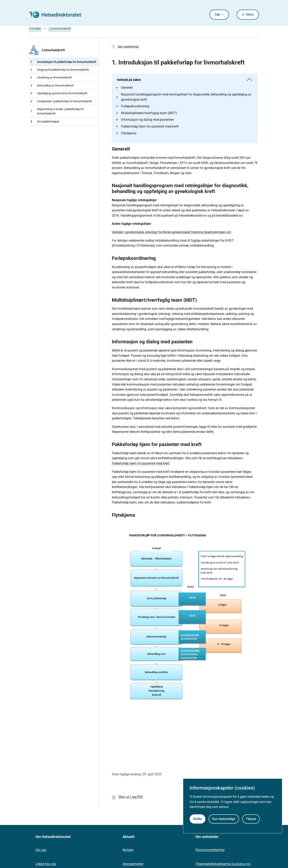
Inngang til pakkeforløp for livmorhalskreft (60, 70)
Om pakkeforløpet (45, 122)
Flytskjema (126, 133)
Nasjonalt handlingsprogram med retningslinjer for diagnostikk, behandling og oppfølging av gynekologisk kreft (184, 97)
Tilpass (251, 819)
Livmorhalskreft (47, 50)
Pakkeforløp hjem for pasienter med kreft (147, 126)
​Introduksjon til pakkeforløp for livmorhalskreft (63, 62)
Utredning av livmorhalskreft (51, 77)
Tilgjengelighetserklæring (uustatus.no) (223, 864)
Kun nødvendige (224, 819)
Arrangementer (133, 864)
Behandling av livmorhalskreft (52, 85)
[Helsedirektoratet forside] (58, 15)
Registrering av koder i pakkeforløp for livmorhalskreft (57, 111)
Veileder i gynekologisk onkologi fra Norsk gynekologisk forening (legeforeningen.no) (171, 232)
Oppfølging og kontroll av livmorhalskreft (59, 93)
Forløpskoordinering (132, 106)
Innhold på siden (185, 80)
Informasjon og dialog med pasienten (145, 120)
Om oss (41, 850)
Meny (250, 15)
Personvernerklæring (210, 850)
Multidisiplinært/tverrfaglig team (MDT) (146, 113)
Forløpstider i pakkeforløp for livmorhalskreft (61, 101)
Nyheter (128, 850)
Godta (197, 819)
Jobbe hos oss (46, 864)
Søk (217, 15)
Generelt (124, 88)
